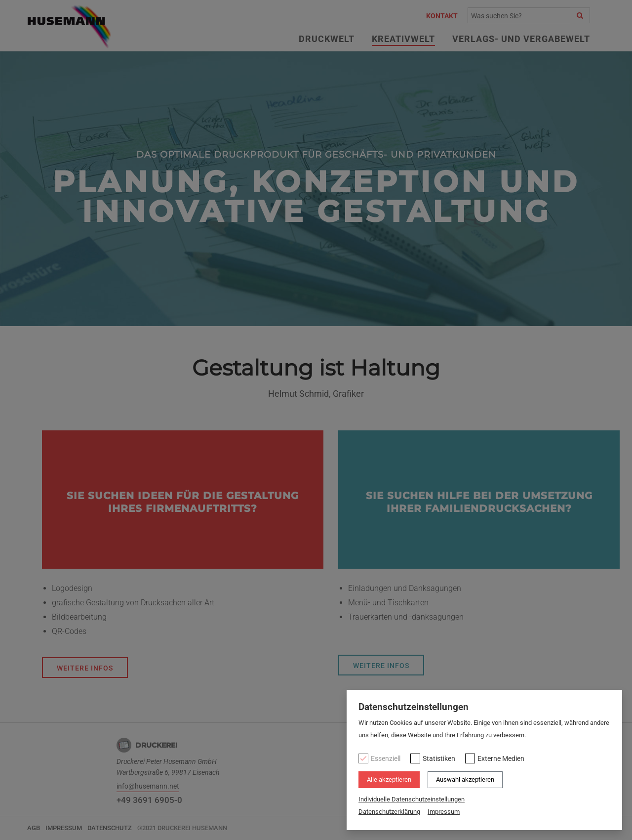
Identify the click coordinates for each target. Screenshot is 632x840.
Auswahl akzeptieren (465, 779)
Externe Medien (501, 758)
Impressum (444, 812)
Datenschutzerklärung (389, 812)
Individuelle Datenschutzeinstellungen (412, 799)
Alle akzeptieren (389, 779)
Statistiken (439, 758)
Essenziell (386, 758)
